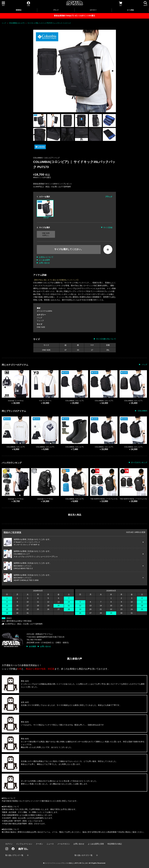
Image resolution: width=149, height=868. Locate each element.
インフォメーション (24, 844)
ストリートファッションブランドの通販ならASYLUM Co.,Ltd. (66, 863)
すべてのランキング (139, 462)
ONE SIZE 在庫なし (46, 234)
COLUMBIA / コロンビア (43, 158)
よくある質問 (44, 260)
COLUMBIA (142, 411)
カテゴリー (93, 10)
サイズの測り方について (106, 339)
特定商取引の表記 (115, 844)
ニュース (50, 844)
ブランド (56, 10)
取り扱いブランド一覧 (14, 855)
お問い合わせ (44, 263)
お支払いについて (46, 257)
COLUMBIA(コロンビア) (17, 23)
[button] (113, 71)
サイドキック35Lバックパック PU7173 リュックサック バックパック (49, 23)
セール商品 (130, 10)
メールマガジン (64, 844)
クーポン (39, 844)
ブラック (45, 209)
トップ (4, 23)
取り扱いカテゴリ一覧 (84, 855)
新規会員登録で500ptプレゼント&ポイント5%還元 (74, 16)
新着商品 (19, 10)
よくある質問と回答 (96, 844)
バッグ (57, 158)
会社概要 (32, 646)
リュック (40, 320)
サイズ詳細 (108, 227)
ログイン (9, 844)
